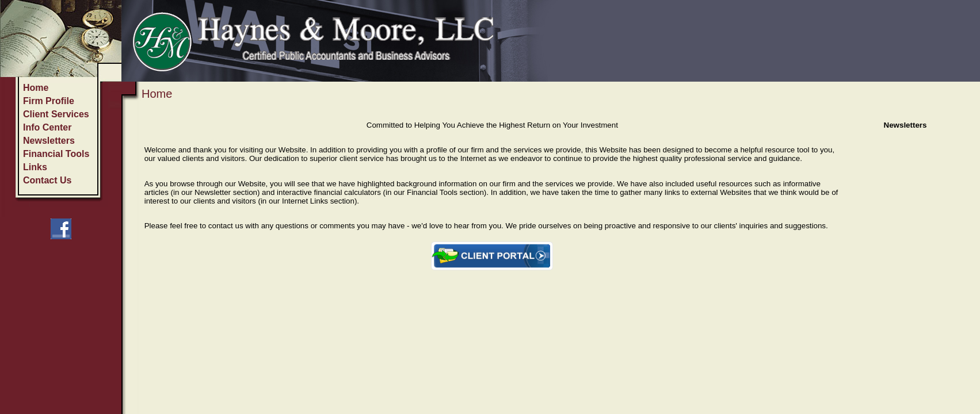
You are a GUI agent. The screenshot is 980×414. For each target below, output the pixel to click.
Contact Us (47, 180)
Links (35, 167)
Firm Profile (49, 101)
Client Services (56, 114)
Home (36, 88)
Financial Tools (56, 154)
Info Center (47, 127)
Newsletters (49, 141)
